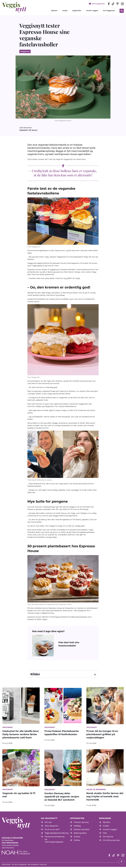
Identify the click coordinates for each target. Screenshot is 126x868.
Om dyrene (108, 838)
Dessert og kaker (82, 831)
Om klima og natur (112, 841)
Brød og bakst (81, 834)
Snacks (77, 838)
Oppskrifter (77, 11)
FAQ (105, 834)
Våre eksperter (52, 827)
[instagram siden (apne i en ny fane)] (122, 4)
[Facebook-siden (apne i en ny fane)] (109, 4)
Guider (65, 11)
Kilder (36, 675)
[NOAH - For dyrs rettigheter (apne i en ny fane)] (16, 854)
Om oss (48, 823)
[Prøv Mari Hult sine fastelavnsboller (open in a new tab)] (75, 645)
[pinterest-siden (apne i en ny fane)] (117, 4)
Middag (78, 827)
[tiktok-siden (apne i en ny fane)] (113, 4)
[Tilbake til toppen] (122, 862)
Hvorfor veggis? (92, 11)
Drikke (77, 841)
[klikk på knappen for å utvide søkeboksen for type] (122, 11)
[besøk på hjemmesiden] (15, 8)
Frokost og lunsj (82, 823)
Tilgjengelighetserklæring (57, 834)
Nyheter (54, 11)
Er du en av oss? (52, 831)
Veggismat (25, 52)
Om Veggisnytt (109, 11)
